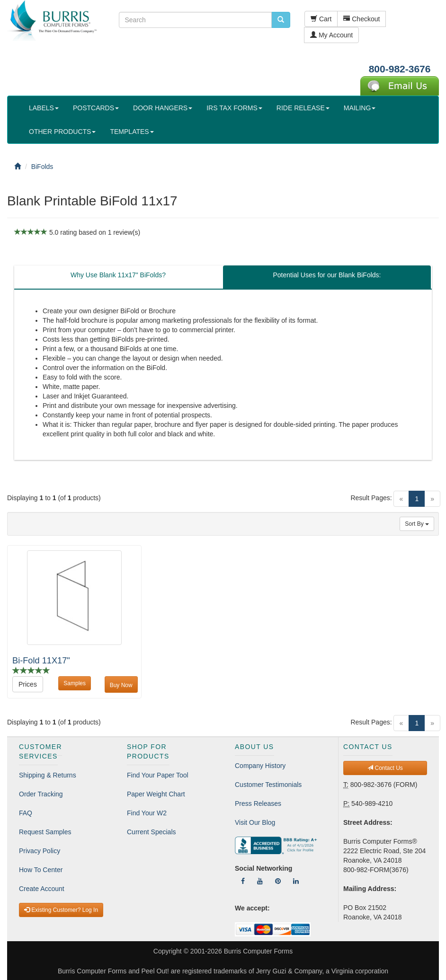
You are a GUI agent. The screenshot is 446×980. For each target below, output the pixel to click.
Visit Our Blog (255, 822)
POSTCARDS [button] (96, 108)
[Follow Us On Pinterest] (278, 881)
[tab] (118, 277)
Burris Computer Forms (258, 951)
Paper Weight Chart (156, 794)
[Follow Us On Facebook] (243, 881)
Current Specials (152, 832)
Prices (28, 684)
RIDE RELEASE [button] (303, 108)
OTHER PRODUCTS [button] (62, 132)
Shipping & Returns (48, 775)
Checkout (361, 19)
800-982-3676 (400, 69)
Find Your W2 (147, 813)
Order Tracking (41, 794)
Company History (260, 766)
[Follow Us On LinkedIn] (296, 881)
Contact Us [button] (385, 768)
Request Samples (45, 832)
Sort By (417, 524)
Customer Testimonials (268, 785)
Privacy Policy (40, 851)
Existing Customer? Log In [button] (61, 910)
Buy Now (121, 685)
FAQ (26, 813)
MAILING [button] (360, 108)
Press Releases (258, 803)
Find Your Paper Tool (158, 775)
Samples (75, 683)
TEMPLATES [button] (132, 132)
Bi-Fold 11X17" (41, 661)
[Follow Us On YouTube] (260, 881)
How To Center (41, 870)
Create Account (42, 889)
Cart (321, 19)
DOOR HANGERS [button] (163, 108)
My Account (331, 35)
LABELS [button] (44, 108)
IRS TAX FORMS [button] (234, 108)
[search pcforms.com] (281, 20)
